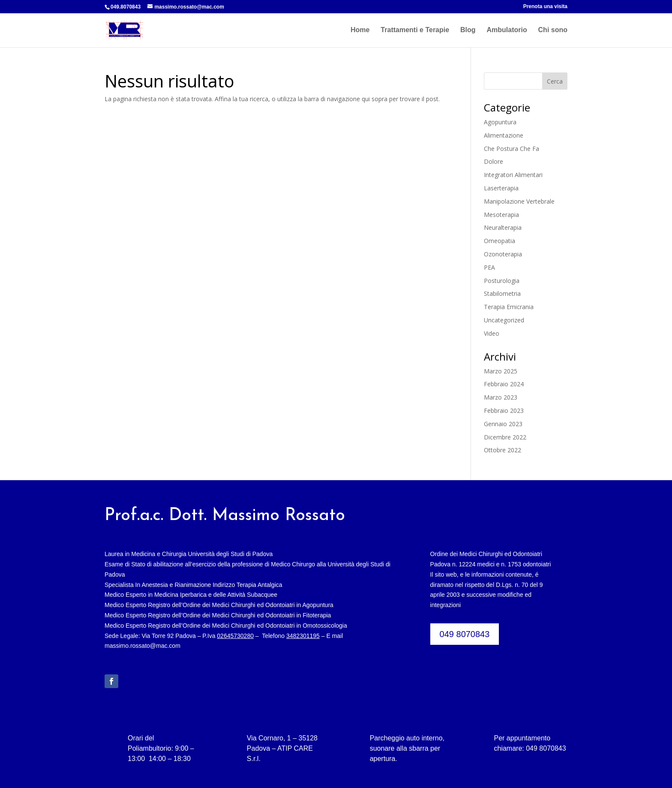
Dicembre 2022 (505, 437)
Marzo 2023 (501, 397)
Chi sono (553, 30)
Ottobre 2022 (502, 450)
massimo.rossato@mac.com (142, 646)
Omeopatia (499, 241)
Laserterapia (501, 188)
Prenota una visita (545, 7)
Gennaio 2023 (503, 424)
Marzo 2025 (501, 371)
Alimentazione (504, 135)
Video (492, 333)
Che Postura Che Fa (511, 149)
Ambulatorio (507, 30)
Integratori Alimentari (513, 175)
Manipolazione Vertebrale (519, 201)
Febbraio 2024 (504, 384)
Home (360, 30)
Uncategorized (504, 320)
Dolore (493, 161)
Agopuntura (500, 122)
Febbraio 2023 (504, 411)
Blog (468, 30)
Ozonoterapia (503, 254)
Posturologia (502, 281)
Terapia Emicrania (509, 307)
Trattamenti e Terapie (415, 30)
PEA (489, 267)
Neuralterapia (503, 227)
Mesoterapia (501, 215)
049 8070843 (465, 634)
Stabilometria (502, 293)
